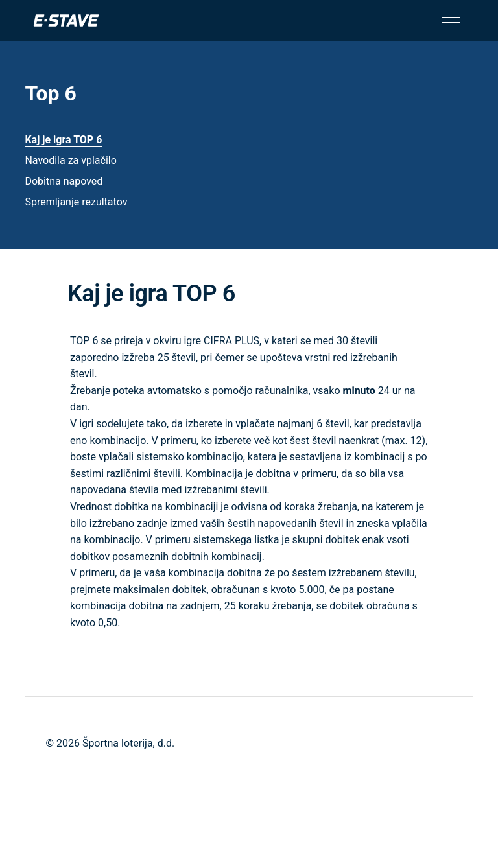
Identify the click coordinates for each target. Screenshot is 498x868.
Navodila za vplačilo (70, 160)
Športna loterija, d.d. (128, 743)
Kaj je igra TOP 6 (63, 140)
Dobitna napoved (64, 181)
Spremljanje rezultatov (76, 202)
